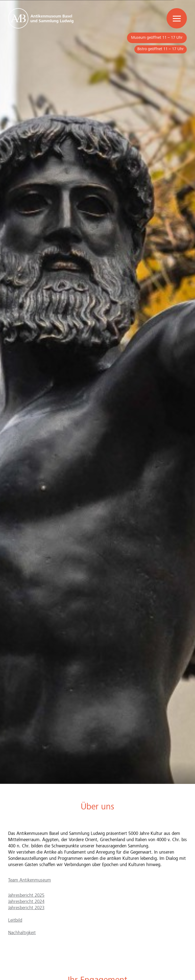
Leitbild (15, 920)
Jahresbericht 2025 (26, 896)
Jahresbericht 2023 (26, 908)
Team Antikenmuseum (30, 880)
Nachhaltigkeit (22, 933)
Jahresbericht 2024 (26, 902)
